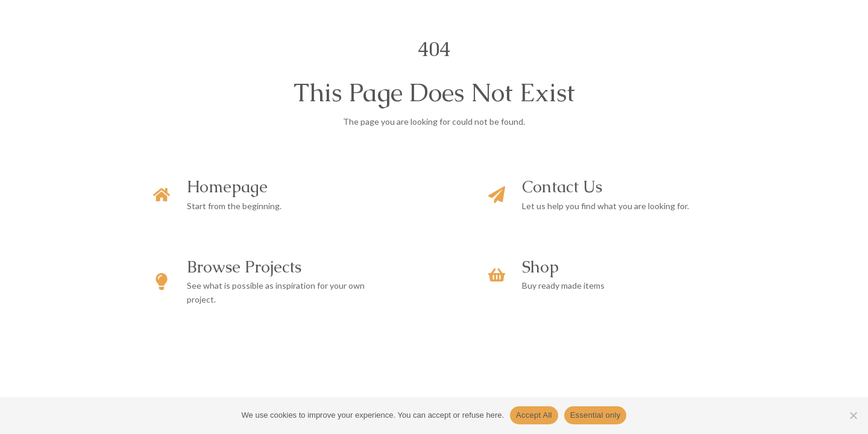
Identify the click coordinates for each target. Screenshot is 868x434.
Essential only (596, 415)
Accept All (534, 415)
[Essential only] (853, 415)
